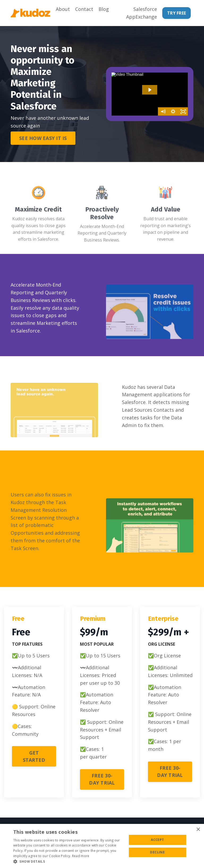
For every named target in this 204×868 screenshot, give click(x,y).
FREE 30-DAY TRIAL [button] (102, 779)
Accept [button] (157, 840)
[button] (70, 861)
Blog (104, 9)
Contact (84, 9)
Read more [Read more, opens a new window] (81, 856)
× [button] (198, 830)
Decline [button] (157, 852)
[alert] (102, 846)
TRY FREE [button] (177, 13)
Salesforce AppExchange (142, 13)
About (63, 9)
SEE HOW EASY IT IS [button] (43, 138)
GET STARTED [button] (34, 756)
